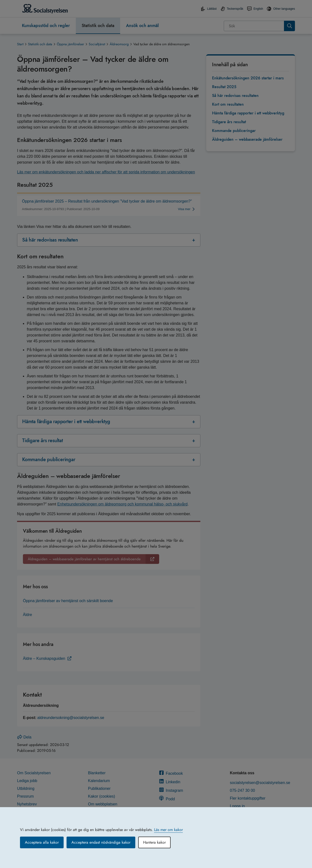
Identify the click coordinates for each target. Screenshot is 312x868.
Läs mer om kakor (168, 830)
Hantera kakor (154, 842)
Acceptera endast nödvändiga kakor (101, 842)
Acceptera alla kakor (42, 842)
